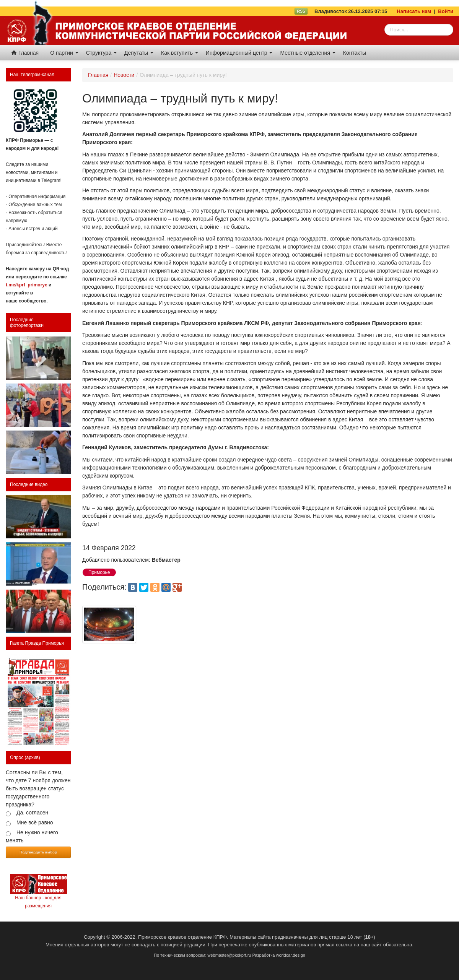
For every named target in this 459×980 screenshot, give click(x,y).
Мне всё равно (35, 822)
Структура (101, 53)
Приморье (99, 572)
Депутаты (139, 53)
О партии (64, 53)
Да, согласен (32, 813)
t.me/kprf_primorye (27, 285)
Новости (124, 75)
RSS (301, 11)
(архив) (33, 757)
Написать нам (414, 11)
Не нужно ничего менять (32, 836)
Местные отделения (308, 53)
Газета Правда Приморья (37, 643)
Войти (446, 11)
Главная (25, 53)
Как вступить (180, 53)
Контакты (355, 53)
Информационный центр (239, 53)
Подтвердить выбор (38, 852)
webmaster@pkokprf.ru (229, 955)
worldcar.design (290, 955)
